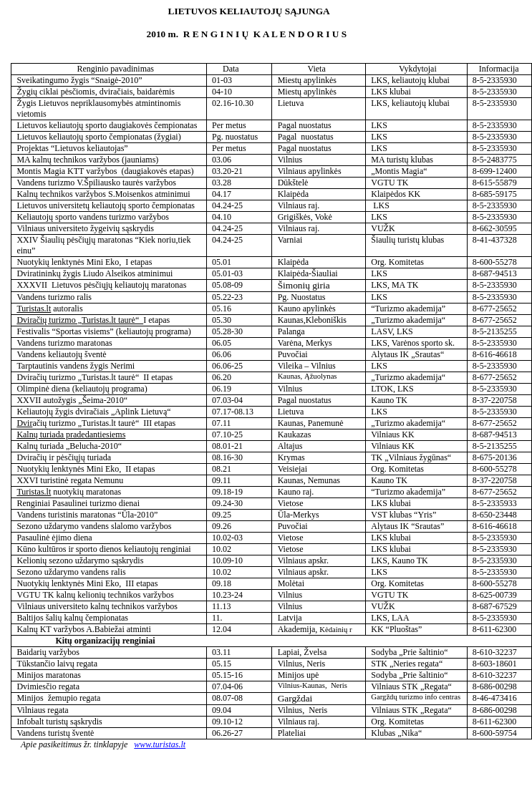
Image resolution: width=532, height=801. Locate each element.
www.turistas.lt (160, 744)
